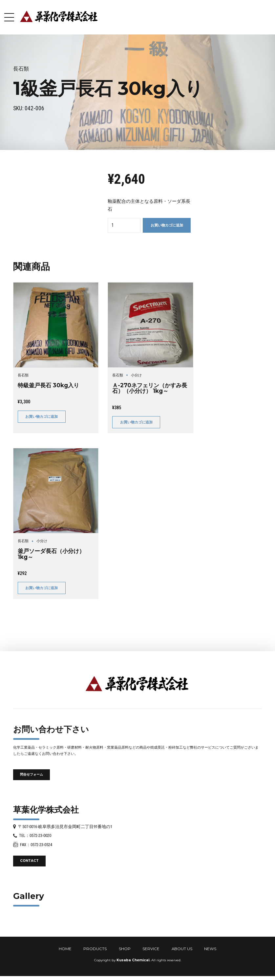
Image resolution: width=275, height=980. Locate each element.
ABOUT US (182, 949)
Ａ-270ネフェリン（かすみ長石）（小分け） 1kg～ (150, 388)
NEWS (210, 949)
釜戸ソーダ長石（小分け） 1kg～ (51, 554)
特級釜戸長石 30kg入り (48, 385)
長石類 (21, 69)
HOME (65, 949)
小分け (136, 375)
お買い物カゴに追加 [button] (42, 416)
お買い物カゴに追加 (167, 225)
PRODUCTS (95, 949)
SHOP (125, 949)
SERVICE (151, 949)
